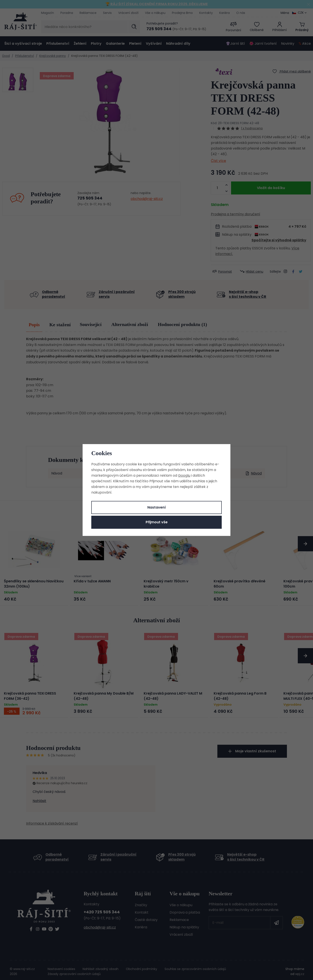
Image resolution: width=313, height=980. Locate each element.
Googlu (184, 475)
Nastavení (157, 507)
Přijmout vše (157, 522)
